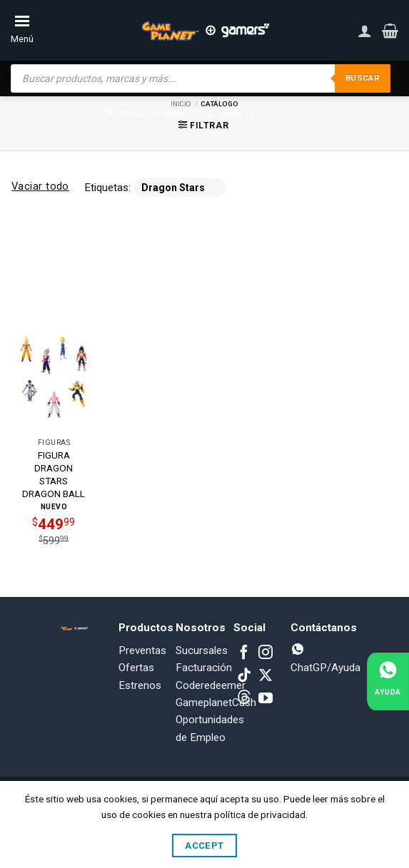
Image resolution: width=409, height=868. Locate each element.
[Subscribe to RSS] (244, 699)
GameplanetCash (216, 703)
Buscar (361, 78)
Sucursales (202, 650)
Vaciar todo (40, 186)
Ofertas (136, 668)
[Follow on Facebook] (244, 653)
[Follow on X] (266, 676)
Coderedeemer (211, 685)
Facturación (204, 668)
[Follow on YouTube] (266, 699)
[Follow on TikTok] (244, 676)
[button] (390, 31)
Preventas (142, 650)
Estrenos (140, 685)
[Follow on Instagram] (266, 653)
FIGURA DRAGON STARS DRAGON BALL (54, 474)
